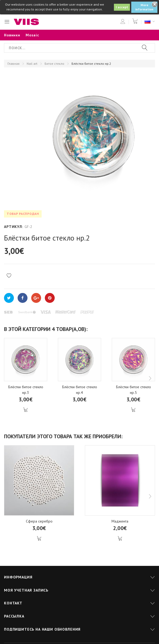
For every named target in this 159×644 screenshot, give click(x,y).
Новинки (12, 35)
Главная (13, 64)
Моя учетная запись (26, 590)
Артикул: (14, 227)
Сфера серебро (39, 521)
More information (144, 7)
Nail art (32, 64)
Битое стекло (54, 64)
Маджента (120, 521)
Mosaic (32, 35)
